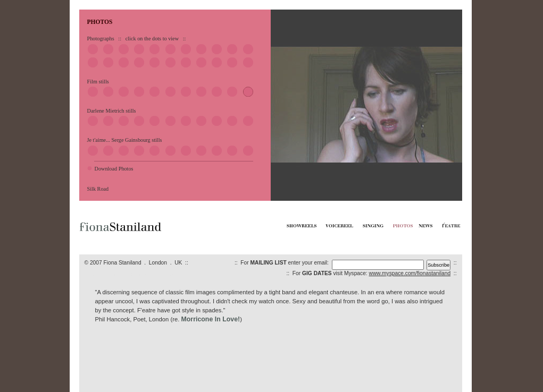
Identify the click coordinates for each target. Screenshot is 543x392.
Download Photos (114, 169)
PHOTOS (158, 275)
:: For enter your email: (283, 263)
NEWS (177, 275)
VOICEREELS (121, 275)
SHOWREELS (97, 275)
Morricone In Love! (210, 319)
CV (169, 275)
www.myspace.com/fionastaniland (410, 273)
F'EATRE (190, 275)
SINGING (142, 275)
